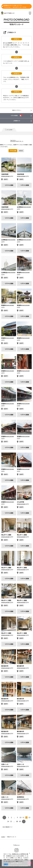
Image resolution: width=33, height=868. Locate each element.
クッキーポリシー (8, 861)
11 (23, 817)
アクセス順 (13, 151)
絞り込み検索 (9, 130)
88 (17, 821)
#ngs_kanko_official (16, 851)
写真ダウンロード (12, 837)
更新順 (21, 151)
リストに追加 (9, 185)
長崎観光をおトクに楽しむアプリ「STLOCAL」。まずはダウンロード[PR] (14, 6)
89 (20, 821)
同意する (6, 864)
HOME (3, 837)
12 (26, 817)
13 (29, 817)
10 (20, 817)
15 (11, 821)
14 (8, 821)
